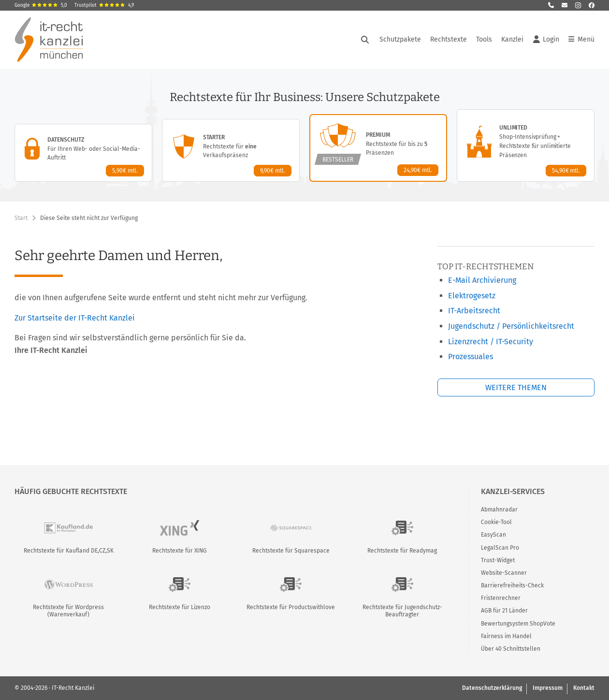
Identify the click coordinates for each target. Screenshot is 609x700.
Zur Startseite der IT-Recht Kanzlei (75, 318)
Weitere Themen (516, 387)
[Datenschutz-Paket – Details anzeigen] (83, 153)
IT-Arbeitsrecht (474, 311)
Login (546, 40)
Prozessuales (471, 357)
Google (41, 5)
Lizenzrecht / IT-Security (491, 342)
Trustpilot (104, 5)
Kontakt (584, 688)
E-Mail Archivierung (482, 280)
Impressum (548, 688)
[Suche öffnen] (365, 40)
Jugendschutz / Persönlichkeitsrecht (511, 326)
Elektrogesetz (472, 296)
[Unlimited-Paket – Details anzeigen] (526, 146)
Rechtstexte (449, 39)
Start (21, 218)
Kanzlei (512, 39)
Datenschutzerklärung (492, 688)
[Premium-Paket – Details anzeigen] (378, 148)
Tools (484, 39)
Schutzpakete (400, 39)
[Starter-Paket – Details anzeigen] (231, 150)
